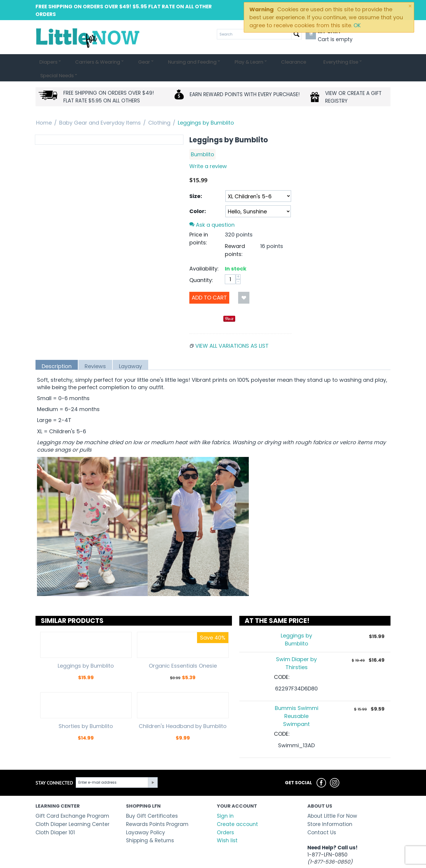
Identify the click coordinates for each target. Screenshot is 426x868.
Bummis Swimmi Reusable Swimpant (297, 702)
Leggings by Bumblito (86, 652)
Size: (196, 182)
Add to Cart (209, 284)
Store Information (330, 811)
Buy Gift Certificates (152, 802)
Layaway (130, 352)
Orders (225, 819)
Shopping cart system (174, 862)
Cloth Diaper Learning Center (72, 811)
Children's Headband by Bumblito (183, 713)
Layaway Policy (146, 819)
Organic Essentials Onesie (183, 652)
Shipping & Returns (150, 827)
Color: (198, 198)
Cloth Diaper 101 (55, 819)
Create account (237, 811)
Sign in (225, 802)
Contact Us (322, 819)
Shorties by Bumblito (86, 713)
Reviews (95, 352)
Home (44, 109)
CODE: (282, 663)
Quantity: (201, 266)
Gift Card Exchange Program (72, 802)
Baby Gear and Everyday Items (100, 109)
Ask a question (212, 211)
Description (57, 352)
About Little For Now (332, 802)
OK (357, 25)
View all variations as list (232, 332)
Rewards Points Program (157, 811)
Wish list (227, 827)
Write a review (208, 153)
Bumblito (202, 141)
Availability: (204, 255)
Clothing (159, 109)
